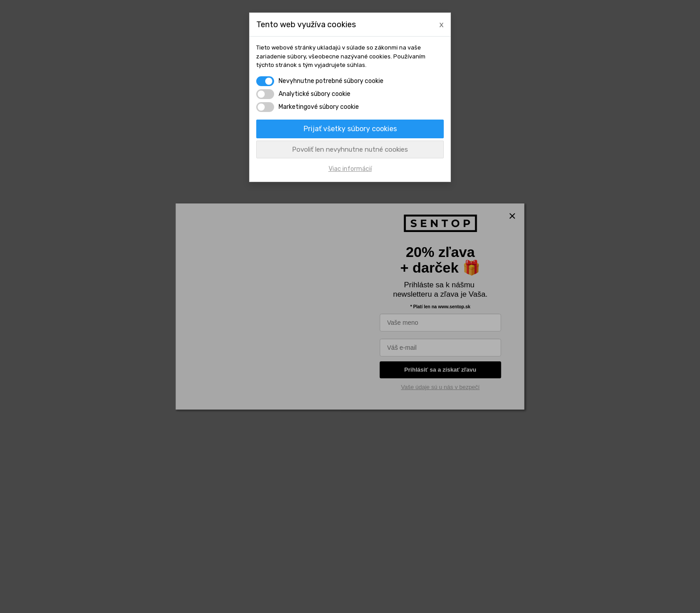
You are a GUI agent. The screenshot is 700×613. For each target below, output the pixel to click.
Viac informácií (350, 169)
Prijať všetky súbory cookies (350, 129)
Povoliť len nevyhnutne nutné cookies (350, 149)
